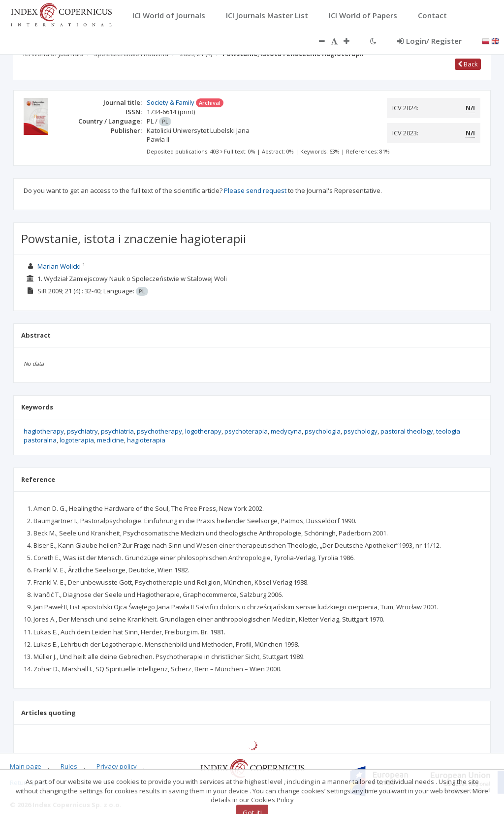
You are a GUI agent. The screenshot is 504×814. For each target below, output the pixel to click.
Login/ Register (429, 41)
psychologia (323, 431)
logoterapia (77, 440)
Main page (26, 766)
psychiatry (82, 431)
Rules (69, 766)
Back (468, 64)
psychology (361, 431)
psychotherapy (159, 431)
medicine (110, 440)
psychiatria (117, 431)
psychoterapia (246, 431)
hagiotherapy (44, 431)
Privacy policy (117, 766)
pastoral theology (407, 431)
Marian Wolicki (59, 266)
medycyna (286, 431)
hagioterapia (146, 440)
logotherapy (203, 431)
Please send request (255, 190)
